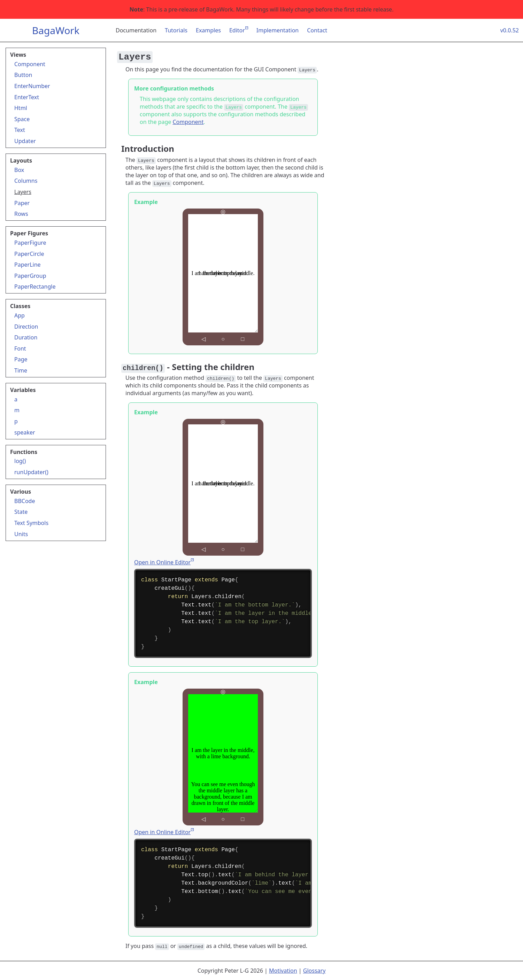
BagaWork (56, 30)
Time (21, 370)
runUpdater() (31, 472)
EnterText (27, 97)
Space (22, 119)
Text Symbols (31, 523)
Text (20, 130)
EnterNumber (32, 86)
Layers (23, 192)
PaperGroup (30, 276)
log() (20, 461)
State (21, 512)
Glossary (314, 971)
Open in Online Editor (162, 562)
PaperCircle (29, 254)
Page (21, 359)
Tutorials (176, 30)
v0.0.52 (510, 30)
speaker (25, 432)
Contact (317, 30)
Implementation (278, 30)
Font (20, 348)
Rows (21, 214)
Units (21, 534)
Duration (26, 337)
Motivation (283, 971)
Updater (25, 141)
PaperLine (28, 265)
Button (23, 75)
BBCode (25, 501)
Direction (26, 327)
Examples (208, 30)
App (20, 315)
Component (30, 64)
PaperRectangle (35, 287)
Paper (22, 203)
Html (21, 108)
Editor (237, 30)
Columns (26, 181)
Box (19, 170)
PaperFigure (30, 243)
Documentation (136, 30)
